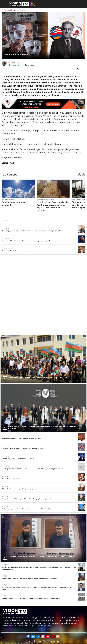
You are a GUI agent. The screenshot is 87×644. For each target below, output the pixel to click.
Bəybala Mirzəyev (17, 65)
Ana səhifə (8, 10)
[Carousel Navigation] (82, 175)
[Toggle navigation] (5, 4)
